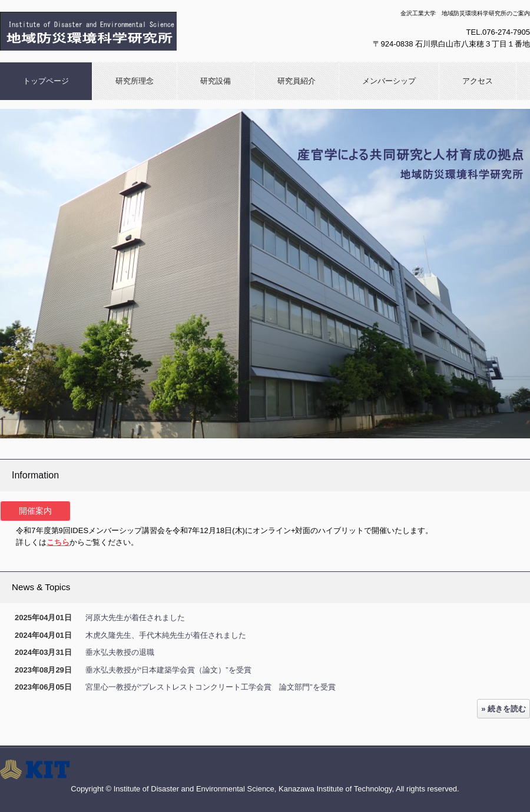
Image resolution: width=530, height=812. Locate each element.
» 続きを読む (503, 709)
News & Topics (41, 587)
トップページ (46, 81)
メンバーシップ (389, 81)
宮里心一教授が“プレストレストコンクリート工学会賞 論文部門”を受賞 (211, 687)
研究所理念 (135, 81)
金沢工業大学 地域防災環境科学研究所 (127, 31)
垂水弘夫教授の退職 (120, 652)
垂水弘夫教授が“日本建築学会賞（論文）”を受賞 (168, 670)
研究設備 (216, 81)
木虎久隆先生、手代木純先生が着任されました (166, 635)
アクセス (478, 81)
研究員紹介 (297, 81)
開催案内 (35, 511)
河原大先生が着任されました (135, 618)
